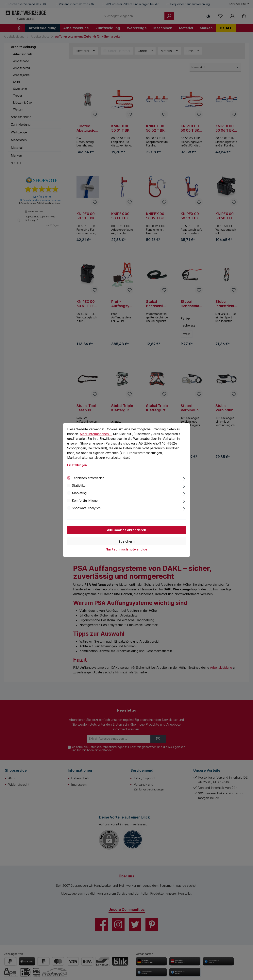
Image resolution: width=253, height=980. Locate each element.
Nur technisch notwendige (126, 549)
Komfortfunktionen (86, 500)
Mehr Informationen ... (96, 434)
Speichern (126, 541)
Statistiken (80, 485)
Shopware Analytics (86, 508)
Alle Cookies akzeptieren (126, 530)
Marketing (79, 493)
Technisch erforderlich (88, 478)
